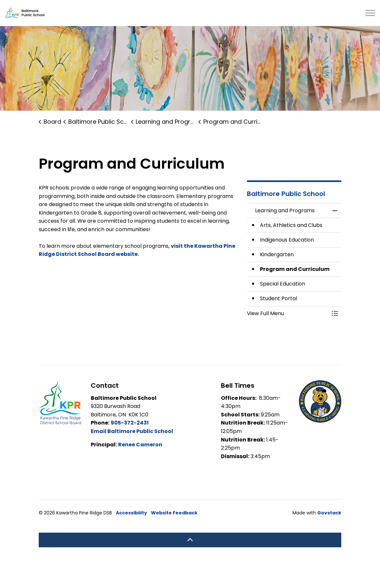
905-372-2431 (130, 423)
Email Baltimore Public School (132, 431)
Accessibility (131, 513)
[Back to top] (190, 540)
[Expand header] (370, 13)
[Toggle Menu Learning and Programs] (335, 314)
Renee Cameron (140, 445)
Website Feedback (174, 513)
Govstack (329, 513)
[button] (288, 314)
